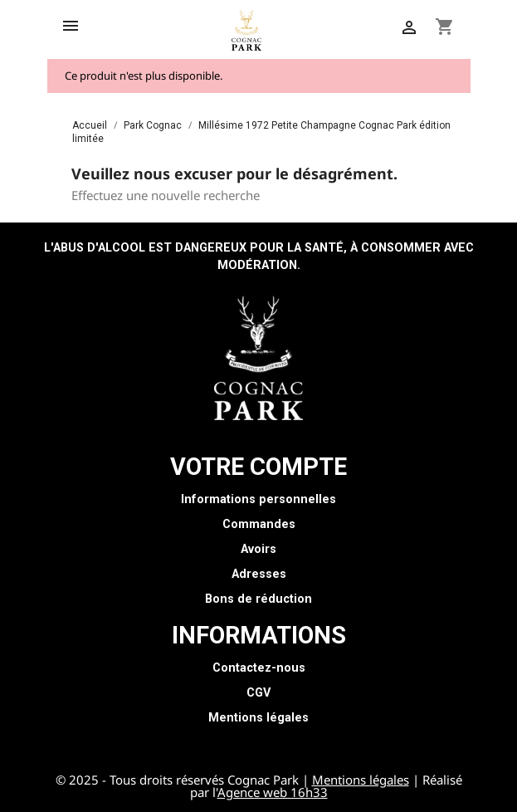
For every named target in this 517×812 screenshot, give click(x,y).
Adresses (259, 574)
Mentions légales (258, 718)
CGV (258, 693)
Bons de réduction (258, 599)
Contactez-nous (259, 668)
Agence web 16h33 (273, 792)
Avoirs (258, 549)
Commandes (259, 524)
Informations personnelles (258, 499)
